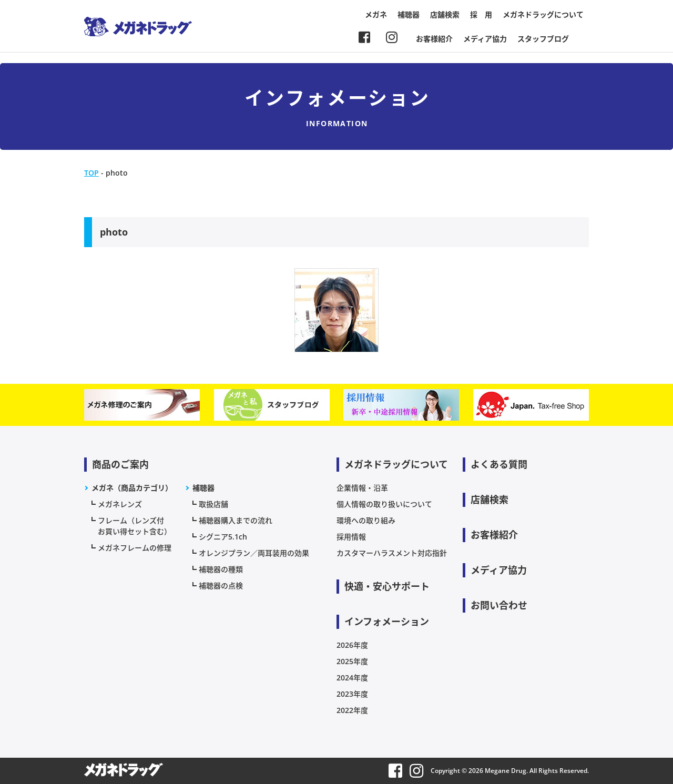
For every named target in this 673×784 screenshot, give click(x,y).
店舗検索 (445, 14)
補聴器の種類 (221, 569)
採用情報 (351, 537)
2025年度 (352, 661)
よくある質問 (499, 464)
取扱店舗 (213, 504)
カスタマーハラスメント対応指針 (392, 553)
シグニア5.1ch (223, 537)
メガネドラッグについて (543, 14)
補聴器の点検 (221, 586)
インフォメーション (387, 622)
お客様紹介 (434, 39)
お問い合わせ (499, 605)
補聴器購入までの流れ (236, 520)
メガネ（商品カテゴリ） (132, 488)
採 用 (481, 14)
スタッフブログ (543, 39)
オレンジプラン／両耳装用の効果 (254, 553)
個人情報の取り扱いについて (384, 504)
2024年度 (352, 678)
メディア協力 (485, 39)
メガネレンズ (120, 504)
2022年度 (352, 710)
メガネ (376, 14)
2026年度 (352, 645)
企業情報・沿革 (362, 488)
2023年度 (352, 694)
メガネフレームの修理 (135, 548)
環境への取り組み (366, 520)
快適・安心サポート (387, 586)
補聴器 (409, 14)
